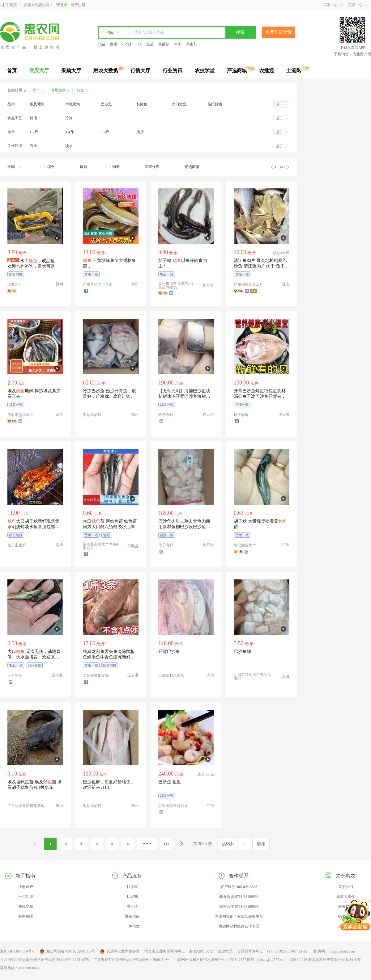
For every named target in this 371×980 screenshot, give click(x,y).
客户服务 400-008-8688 (239, 887)
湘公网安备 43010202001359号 (67, 952)
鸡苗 (102, 44)
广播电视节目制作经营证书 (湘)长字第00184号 (131, 960)
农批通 (267, 71)
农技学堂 (205, 71)
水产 (36, 90)
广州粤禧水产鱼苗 (98, 284)
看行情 (132, 906)
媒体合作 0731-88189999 (239, 906)
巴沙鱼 (106, 104)
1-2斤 (34, 132)
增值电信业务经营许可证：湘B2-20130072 (179, 951)
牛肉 (178, 44)
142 (166, 844)
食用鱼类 (58, 90)
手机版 (9, 5)
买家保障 (26, 916)
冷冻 (69, 118)
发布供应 (132, 916)
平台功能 (26, 897)
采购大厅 (71, 71)
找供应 (132, 887)
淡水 (69, 146)
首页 (12, 71)
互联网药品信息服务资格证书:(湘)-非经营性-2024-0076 (44, 960)
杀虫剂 (192, 44)
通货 (140, 132)
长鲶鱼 (142, 104)
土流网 (294, 71)
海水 (33, 146)
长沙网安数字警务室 (120, 952)
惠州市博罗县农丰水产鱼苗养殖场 (177, 285)
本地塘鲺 (73, 104)
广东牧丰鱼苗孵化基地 (26, 806)
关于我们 (346, 887)
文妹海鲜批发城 (96, 675)
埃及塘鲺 (37, 104)
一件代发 (132, 926)
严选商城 (237, 71)
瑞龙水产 (15, 284)
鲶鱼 (80, 90)
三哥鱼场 (15, 675)
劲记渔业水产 (245, 545)
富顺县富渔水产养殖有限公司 (101, 546)
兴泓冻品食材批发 (173, 806)
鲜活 (33, 118)
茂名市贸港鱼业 (20, 415)
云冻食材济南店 (171, 675)
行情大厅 (140, 71)
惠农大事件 (346, 897)
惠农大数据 (106, 71)
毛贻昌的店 (92, 415)
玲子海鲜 (166, 415)
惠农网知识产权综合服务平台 (239, 916)
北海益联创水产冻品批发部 (252, 676)
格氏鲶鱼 (215, 104)
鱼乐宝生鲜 (17, 545)
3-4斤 (70, 132)
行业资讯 (173, 71)
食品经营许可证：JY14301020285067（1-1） (273, 951)
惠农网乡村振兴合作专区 (239, 926)
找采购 (132, 897)
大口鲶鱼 (179, 104)
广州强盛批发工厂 (249, 284)
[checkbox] (48, 167)
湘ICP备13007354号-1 (17, 951)
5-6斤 (105, 132)
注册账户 (26, 887)
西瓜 (114, 44)
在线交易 (26, 906)
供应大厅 (39, 71)
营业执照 (225, 951)
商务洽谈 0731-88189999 (239, 897)
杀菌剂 (164, 44)
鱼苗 (150, 44)
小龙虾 (128, 44)
